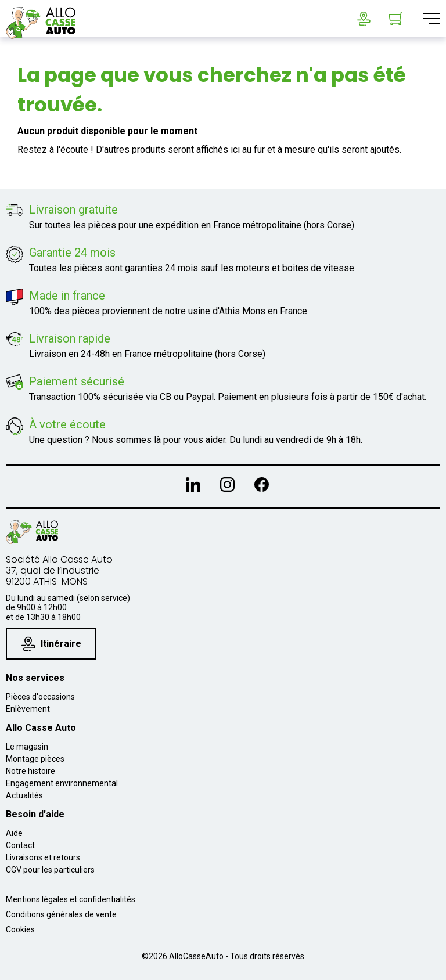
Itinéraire (51, 644)
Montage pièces (35, 759)
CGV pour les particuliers (50, 870)
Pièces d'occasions (40, 697)
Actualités (24, 795)
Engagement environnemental (62, 783)
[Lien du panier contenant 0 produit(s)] (395, 19)
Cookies (20, 929)
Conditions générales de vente (61, 914)
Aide (14, 833)
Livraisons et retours (43, 858)
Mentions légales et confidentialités (71, 899)
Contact (20, 845)
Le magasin (27, 747)
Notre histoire (30, 771)
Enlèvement (28, 709)
